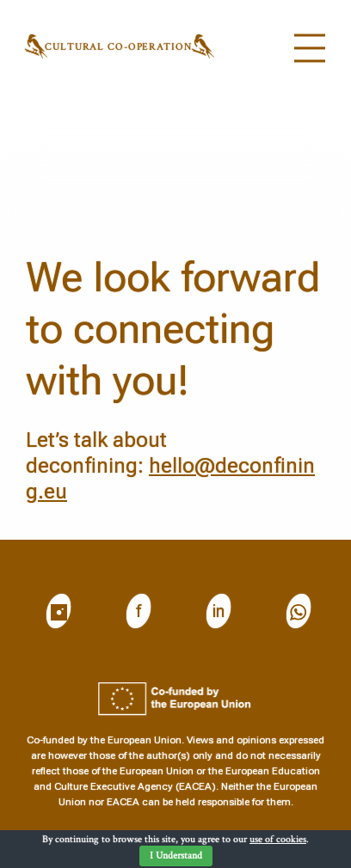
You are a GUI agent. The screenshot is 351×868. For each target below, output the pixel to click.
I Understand (176, 856)
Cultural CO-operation (118, 47)
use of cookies (278, 839)
